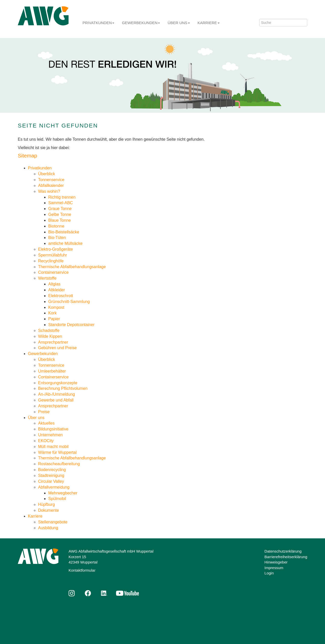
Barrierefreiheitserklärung (286, 557)
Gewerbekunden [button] (141, 23)
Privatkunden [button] (98, 23)
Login (269, 573)
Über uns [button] (179, 23)
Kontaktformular (82, 570)
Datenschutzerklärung (283, 551)
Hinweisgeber (276, 562)
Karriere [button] (209, 23)
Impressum (274, 568)
